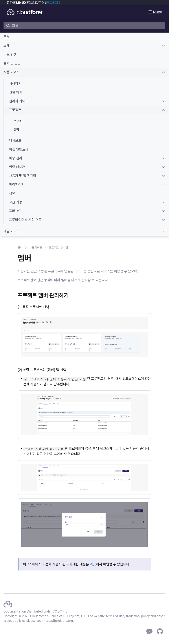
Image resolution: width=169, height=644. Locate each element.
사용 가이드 (36, 247)
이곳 (93, 564)
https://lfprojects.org (58, 621)
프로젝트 (54, 247)
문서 (20, 247)
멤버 (68, 247)
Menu (157, 12)
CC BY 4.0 (60, 611)
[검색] (84, 26)
